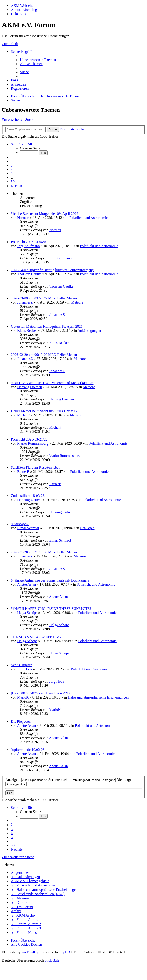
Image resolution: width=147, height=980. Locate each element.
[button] (21, 144)
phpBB (65, 952)
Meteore (77, 302)
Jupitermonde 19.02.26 (28, 750)
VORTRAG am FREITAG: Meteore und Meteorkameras (52, 383)
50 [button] (13, 182)
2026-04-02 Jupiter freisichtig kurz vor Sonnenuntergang (52, 270)
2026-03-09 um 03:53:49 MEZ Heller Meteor (44, 298)
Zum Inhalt (10, 44)
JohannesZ (25, 302)
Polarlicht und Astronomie (88, 218)
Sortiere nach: (82, 780)
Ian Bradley (30, 952)
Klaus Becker (27, 330)
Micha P (23, 415)
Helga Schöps (27, 613)
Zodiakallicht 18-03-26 (28, 496)
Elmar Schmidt (28, 528)
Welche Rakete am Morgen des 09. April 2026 (45, 214)
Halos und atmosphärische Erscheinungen (98, 697)
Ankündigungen (89, 330)
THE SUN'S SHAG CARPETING (36, 637)
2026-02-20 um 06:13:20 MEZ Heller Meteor (44, 355)
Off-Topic (87, 528)
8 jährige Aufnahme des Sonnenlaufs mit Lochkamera (50, 580)
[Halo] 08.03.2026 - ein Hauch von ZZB (40, 693)
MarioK (23, 697)
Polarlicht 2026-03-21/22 (29, 439)
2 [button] (12, 161)
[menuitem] (38, 60)
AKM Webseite (22, 6)
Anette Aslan (26, 584)
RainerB (23, 472)
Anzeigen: (26, 780)
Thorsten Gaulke (29, 274)
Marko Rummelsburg (33, 443)
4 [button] (12, 169)
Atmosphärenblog (24, 10)
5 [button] (12, 173)
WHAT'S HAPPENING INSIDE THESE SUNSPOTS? (51, 609)
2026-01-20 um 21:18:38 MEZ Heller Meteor (44, 552)
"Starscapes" (20, 524)
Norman (23, 218)
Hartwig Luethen (30, 387)
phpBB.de (52, 960)
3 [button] (12, 165)
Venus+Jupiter (21, 665)
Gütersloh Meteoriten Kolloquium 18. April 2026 (47, 326)
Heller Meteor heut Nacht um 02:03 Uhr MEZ (44, 411)
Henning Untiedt (29, 500)
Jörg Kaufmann (29, 246)
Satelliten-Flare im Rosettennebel (35, 467)
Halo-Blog (19, 14)
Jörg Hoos (25, 669)
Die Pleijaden (21, 721)
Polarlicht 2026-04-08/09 (29, 242)
